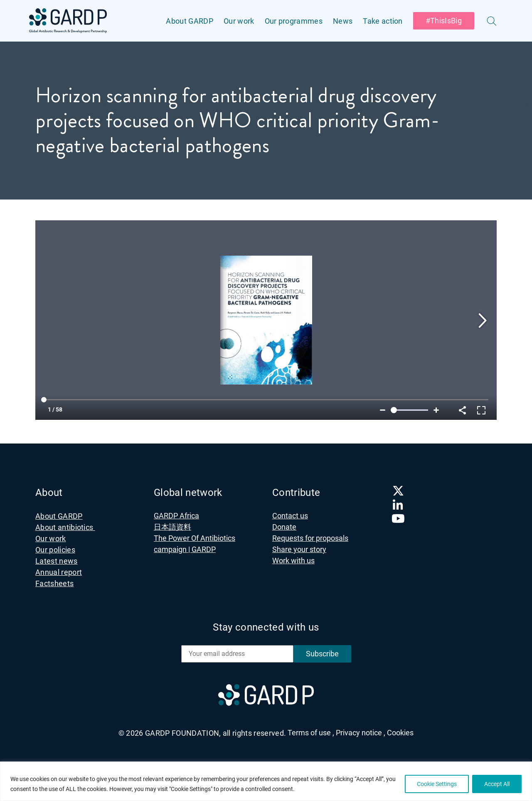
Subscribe (322, 654)
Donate (284, 527)
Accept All (497, 784)
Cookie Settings (437, 784)
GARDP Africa (176, 516)
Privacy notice (361, 733)
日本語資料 (172, 527)
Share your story (299, 549)
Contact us (290, 516)
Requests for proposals (310, 538)
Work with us (293, 561)
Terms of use (311, 733)
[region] (266, 781)
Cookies (400, 733)
